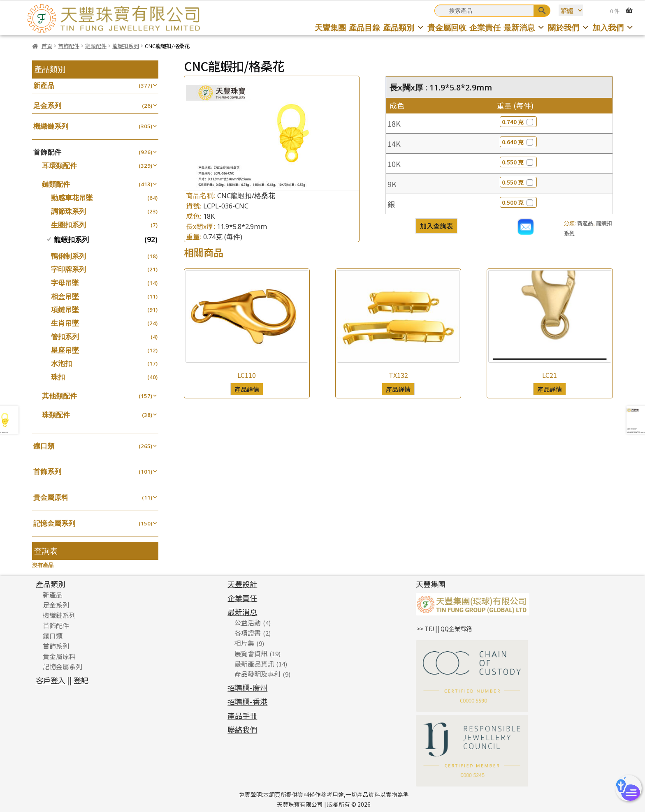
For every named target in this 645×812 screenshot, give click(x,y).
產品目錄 (364, 27)
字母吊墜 (65, 283)
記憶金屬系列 (54, 523)
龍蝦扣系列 (126, 46)
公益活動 (248, 622)
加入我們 (613, 27)
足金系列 (47, 105)
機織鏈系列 (51, 126)
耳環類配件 (59, 165)
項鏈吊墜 (65, 309)
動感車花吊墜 (72, 198)
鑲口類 (44, 446)
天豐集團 (330, 27)
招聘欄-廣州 (247, 687)
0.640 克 (518, 142)
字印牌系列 (68, 269)
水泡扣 (61, 363)
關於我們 (569, 27)
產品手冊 (242, 715)
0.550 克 (518, 162)
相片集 (244, 643)
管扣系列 (65, 337)
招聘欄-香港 (247, 701)
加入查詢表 (436, 226)
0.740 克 (518, 122)
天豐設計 (242, 584)
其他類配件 (59, 396)
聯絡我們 (242, 729)
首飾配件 (69, 46)
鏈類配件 (96, 46)
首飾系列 (47, 471)
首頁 (47, 46)
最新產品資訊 (254, 664)
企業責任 (485, 27)
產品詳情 (247, 389)
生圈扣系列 (68, 225)
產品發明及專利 (258, 674)
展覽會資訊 (251, 653)
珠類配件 (56, 415)
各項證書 (248, 633)
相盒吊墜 (65, 296)
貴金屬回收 (447, 27)
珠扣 (58, 377)
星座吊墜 (65, 350)
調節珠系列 (68, 211)
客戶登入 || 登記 (62, 680)
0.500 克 (518, 202)
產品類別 (404, 27)
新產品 (585, 223)
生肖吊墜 (65, 323)
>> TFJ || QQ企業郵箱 (444, 629)
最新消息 (524, 27)
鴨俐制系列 (68, 256)
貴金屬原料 (51, 497)
